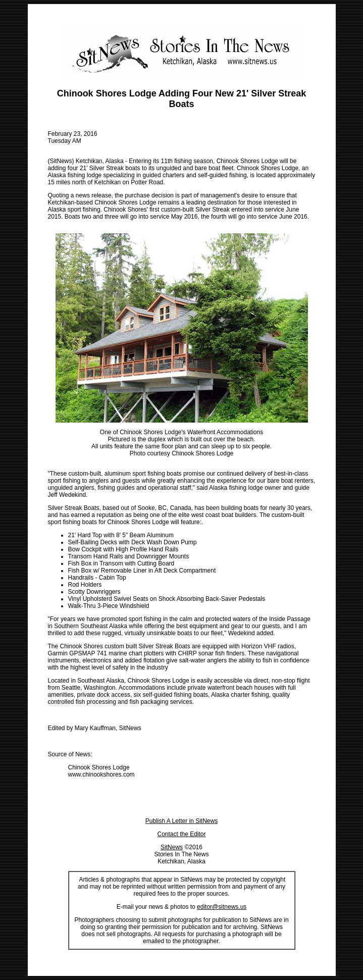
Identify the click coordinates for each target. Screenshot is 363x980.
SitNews (172, 847)
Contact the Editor (181, 834)
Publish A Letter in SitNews (181, 821)
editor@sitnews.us (222, 907)
